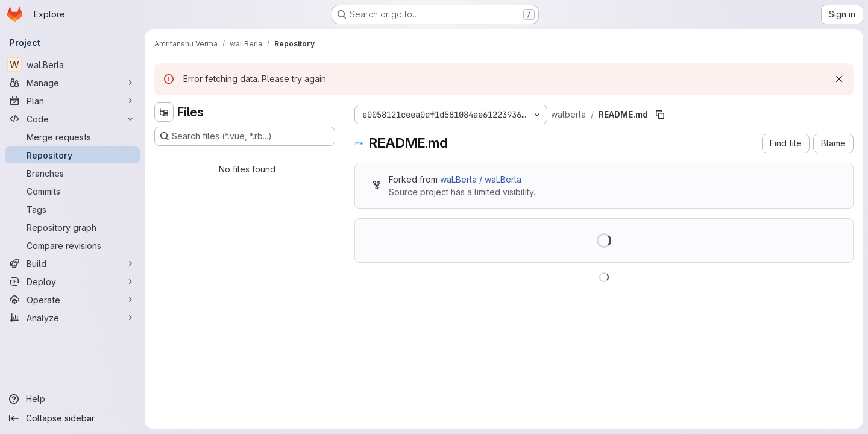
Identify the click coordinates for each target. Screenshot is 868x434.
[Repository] (72, 155)
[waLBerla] (72, 64)
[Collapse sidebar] (72, 418)
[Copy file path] (660, 115)
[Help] (72, 399)
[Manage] (72, 83)
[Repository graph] (72, 227)
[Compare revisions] (72, 245)
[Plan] (72, 101)
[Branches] (72, 173)
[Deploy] (72, 281)
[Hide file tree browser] (164, 112)
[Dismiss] (839, 79)
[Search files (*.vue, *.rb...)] (245, 136)
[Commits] (72, 191)
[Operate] (72, 300)
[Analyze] (72, 318)
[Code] (72, 119)
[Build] (72, 263)
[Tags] (72, 209)
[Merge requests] (72, 137)
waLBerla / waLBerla (481, 179)
